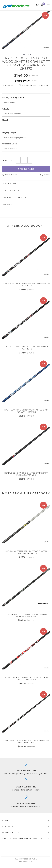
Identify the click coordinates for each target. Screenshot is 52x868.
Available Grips (9, 144)
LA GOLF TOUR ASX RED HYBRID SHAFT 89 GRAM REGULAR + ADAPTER (26, 678)
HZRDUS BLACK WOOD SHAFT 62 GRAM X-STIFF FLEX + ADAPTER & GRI (26, 474)
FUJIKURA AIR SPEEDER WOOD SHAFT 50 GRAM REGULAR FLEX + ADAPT (26, 615)
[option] (26, 30)
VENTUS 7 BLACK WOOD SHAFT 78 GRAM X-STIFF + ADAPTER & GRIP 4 (26, 741)
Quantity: (7, 160)
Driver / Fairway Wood (13, 98)
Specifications (11, 191)
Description (10, 184)
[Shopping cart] (42, 5)
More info (26, 81)
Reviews (7, 204)
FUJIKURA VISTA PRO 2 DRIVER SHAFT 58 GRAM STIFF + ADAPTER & (26, 285)
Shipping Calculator (15, 197)
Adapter (6, 109)
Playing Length (9, 133)
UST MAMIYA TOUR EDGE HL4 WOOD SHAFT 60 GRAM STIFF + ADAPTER (26, 552)
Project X (26, 54)
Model (5, 120)
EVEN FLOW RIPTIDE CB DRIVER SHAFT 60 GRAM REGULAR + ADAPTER (26, 411)
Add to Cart (26, 169)
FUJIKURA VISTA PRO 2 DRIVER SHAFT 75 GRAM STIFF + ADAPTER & (26, 348)
